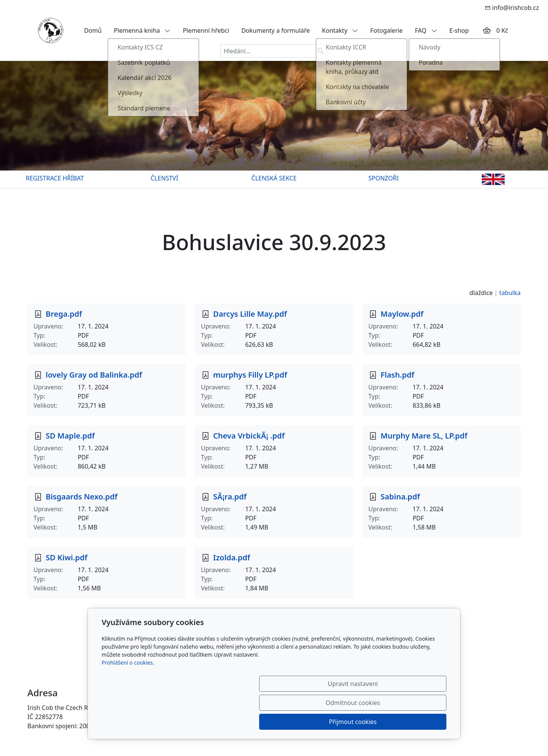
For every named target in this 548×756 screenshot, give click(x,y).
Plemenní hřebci (206, 30)
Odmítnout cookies (334, 722)
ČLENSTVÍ (164, 178)
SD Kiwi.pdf (67, 557)
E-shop (459, 30)
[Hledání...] (267, 51)
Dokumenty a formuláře (276, 30)
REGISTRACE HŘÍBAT (55, 178)
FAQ (426, 30)
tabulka (510, 293)
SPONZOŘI (384, 178)
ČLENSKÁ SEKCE (274, 178)
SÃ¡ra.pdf (230, 497)
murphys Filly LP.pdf (250, 375)
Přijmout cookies (410, 722)
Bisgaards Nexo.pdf (82, 497)
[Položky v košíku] (487, 30)
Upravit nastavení (257, 722)
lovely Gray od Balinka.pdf (94, 375)
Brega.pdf (64, 314)
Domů (93, 30)
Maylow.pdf (402, 314)
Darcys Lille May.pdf (250, 314)
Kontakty (340, 30)
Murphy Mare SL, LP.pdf (424, 436)
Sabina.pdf (400, 497)
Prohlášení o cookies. (128, 701)
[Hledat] (321, 51)
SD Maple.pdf (70, 436)
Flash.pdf (397, 375)
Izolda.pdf (232, 557)
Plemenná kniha (142, 30)
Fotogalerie (386, 30)
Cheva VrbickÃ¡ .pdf (249, 436)
